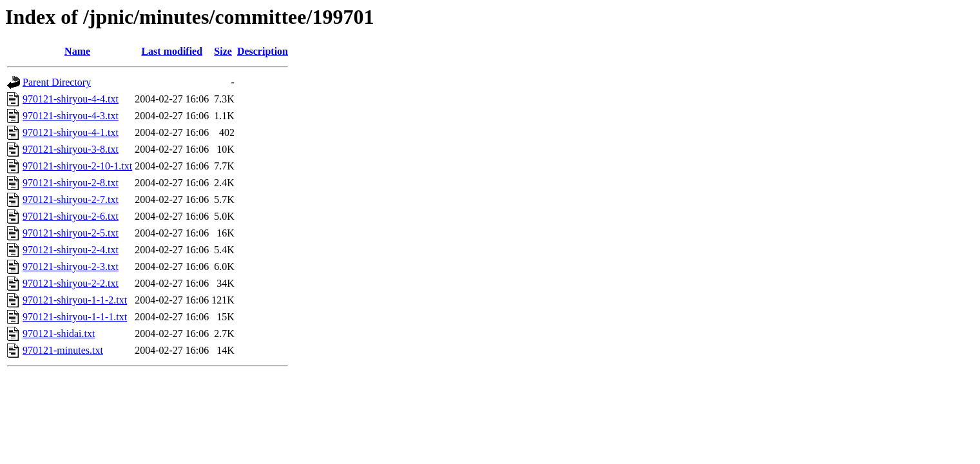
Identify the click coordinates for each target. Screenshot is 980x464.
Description (263, 51)
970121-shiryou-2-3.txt (71, 266)
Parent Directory (57, 82)
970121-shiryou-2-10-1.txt (77, 166)
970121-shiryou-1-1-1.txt (75, 317)
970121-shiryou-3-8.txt (71, 149)
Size (223, 51)
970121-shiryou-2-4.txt (71, 250)
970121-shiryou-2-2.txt (71, 283)
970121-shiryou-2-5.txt (71, 233)
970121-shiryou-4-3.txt (71, 116)
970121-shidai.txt (59, 333)
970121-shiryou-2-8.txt (71, 183)
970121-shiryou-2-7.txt (71, 199)
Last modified (172, 51)
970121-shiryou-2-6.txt (71, 216)
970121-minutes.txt (63, 350)
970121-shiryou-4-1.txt (71, 132)
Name (77, 51)
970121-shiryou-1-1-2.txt (75, 300)
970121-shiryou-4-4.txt (71, 99)
